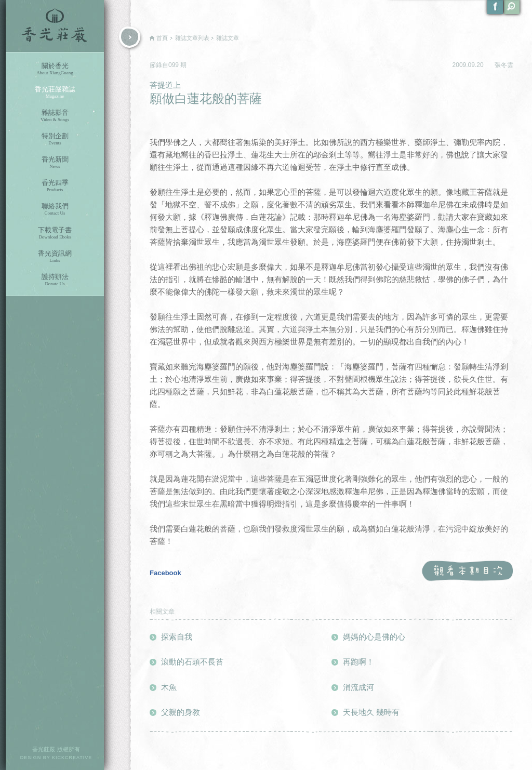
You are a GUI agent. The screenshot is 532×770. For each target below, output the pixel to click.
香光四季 (55, 186)
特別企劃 (55, 139)
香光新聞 (55, 162)
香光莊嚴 (55, 26)
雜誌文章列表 (192, 38)
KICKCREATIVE (72, 758)
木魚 (169, 687)
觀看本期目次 (467, 571)
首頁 (162, 38)
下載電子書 (55, 233)
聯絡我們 (55, 209)
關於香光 (55, 69)
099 (174, 65)
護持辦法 (55, 280)
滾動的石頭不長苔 (192, 662)
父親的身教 (181, 712)
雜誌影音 (55, 116)
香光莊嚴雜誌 (55, 92)
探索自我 (177, 637)
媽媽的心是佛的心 (374, 637)
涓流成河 (358, 687)
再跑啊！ (358, 662)
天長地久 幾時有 (371, 712)
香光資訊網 (55, 256)
